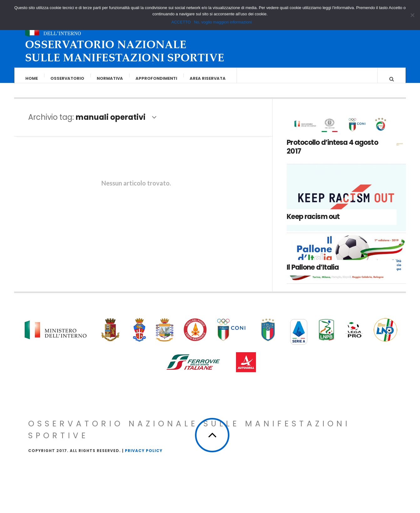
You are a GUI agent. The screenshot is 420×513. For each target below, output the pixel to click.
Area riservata (208, 78)
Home (32, 78)
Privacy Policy (144, 457)
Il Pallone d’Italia (313, 274)
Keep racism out (313, 223)
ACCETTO (181, 22)
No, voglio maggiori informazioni (223, 22)
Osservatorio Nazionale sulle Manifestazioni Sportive (189, 436)
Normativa (110, 78)
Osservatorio (67, 78)
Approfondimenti (156, 78)
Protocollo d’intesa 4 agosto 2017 (332, 153)
